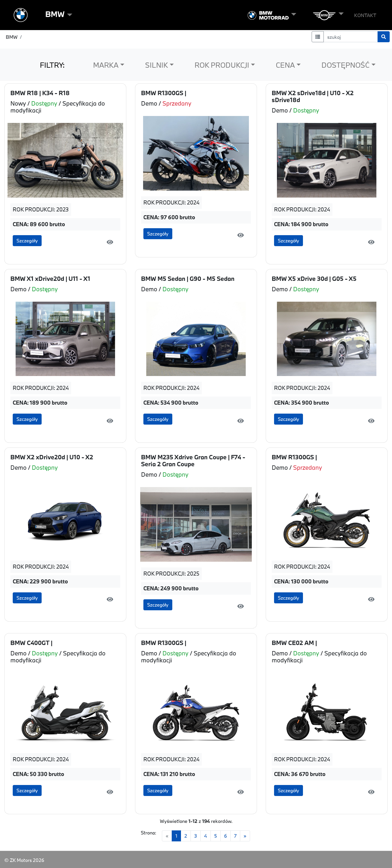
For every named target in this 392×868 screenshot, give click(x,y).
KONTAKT (365, 15)
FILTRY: (52, 65)
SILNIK (157, 65)
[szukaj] (351, 37)
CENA (285, 65)
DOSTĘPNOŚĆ (345, 65)
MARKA (106, 65)
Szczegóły (27, 241)
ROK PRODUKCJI (222, 65)
